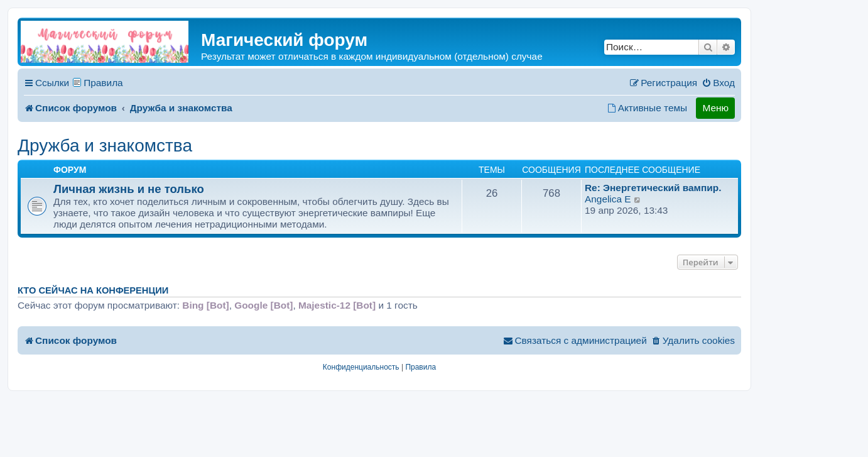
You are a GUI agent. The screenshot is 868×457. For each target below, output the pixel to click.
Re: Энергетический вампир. (653, 188)
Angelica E (608, 199)
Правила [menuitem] (103, 83)
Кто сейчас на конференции (93, 290)
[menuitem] (718, 83)
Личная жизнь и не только (129, 189)
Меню (715, 108)
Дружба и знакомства (105, 146)
